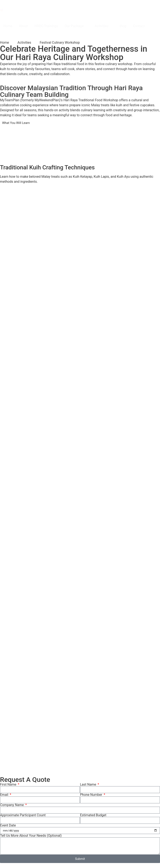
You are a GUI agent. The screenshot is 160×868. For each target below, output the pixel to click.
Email (5, 795)
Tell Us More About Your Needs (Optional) (31, 836)
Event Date (8, 825)
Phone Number (91, 795)
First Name (9, 785)
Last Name (88, 785)
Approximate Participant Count (23, 815)
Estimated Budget (93, 815)
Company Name (12, 805)
